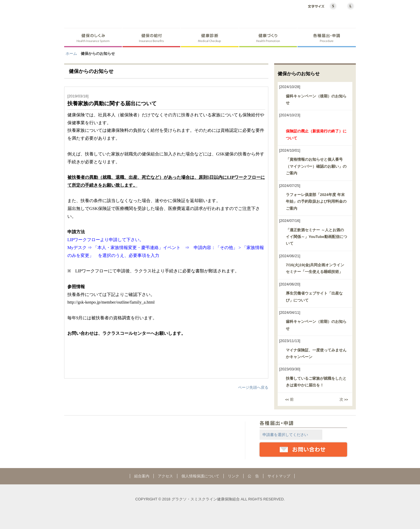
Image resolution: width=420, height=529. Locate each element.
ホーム (71, 54)
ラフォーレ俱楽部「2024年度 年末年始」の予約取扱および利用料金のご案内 (316, 202)
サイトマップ (279, 476)
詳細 (335, 435)
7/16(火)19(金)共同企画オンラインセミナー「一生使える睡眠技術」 (315, 268)
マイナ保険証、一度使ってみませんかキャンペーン (316, 353)
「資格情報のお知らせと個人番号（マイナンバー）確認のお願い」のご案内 (316, 166)
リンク (233, 476)
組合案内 (142, 476)
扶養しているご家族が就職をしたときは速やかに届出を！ (316, 382)
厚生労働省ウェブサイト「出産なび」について (314, 297)
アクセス (165, 476)
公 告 (253, 476)
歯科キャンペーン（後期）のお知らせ (316, 99)
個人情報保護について (200, 476)
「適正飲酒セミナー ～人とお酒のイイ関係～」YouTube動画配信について (316, 237)
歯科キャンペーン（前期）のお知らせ (316, 325)
